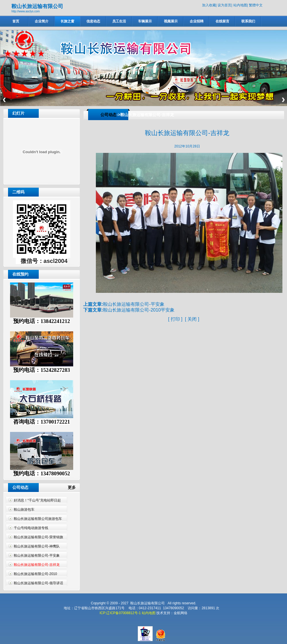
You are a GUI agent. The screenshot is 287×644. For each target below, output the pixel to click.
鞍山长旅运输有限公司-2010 (35, 574)
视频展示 (171, 21)
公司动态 (108, 115)
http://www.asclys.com (26, 11)
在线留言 (222, 21)
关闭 (192, 319)
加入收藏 (209, 5)
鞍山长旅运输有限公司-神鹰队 (37, 546)
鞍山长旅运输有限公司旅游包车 (38, 519)
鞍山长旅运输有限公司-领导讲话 (38, 583)
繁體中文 (256, 5)
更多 (74, 487)
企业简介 (42, 21)
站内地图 (240, 5)
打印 (175, 319)
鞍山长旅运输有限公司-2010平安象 (139, 310)
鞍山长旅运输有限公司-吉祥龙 (37, 565)
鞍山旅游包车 (24, 510)
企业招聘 (197, 21)
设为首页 (224, 5)
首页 (16, 21)
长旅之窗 (67, 21)
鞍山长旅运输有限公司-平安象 (37, 555)
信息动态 (93, 21)
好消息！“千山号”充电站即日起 (37, 500)
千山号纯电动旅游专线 (31, 528)
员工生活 (119, 21)
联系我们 (248, 21)
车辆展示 (145, 21)
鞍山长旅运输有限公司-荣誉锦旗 (38, 537)
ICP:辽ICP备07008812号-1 (120, 613)
